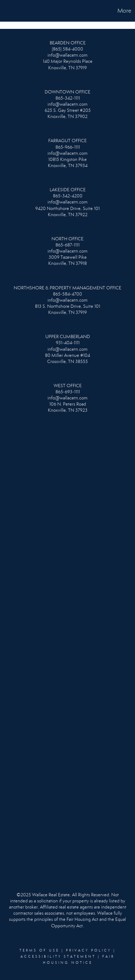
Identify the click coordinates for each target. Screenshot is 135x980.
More (124, 11)
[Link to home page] (6, 11)
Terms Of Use (39, 950)
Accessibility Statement (58, 957)
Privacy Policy (89, 950)
